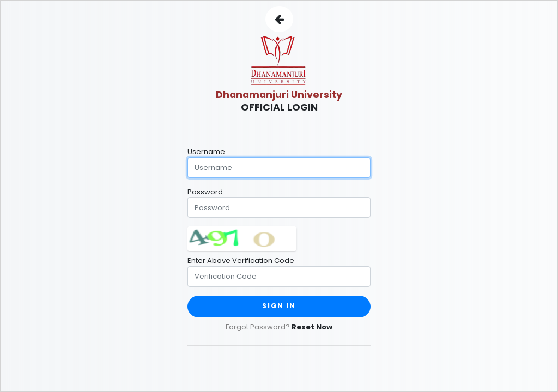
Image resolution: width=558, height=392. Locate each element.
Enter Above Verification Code (241, 261)
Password (205, 192)
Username (206, 152)
